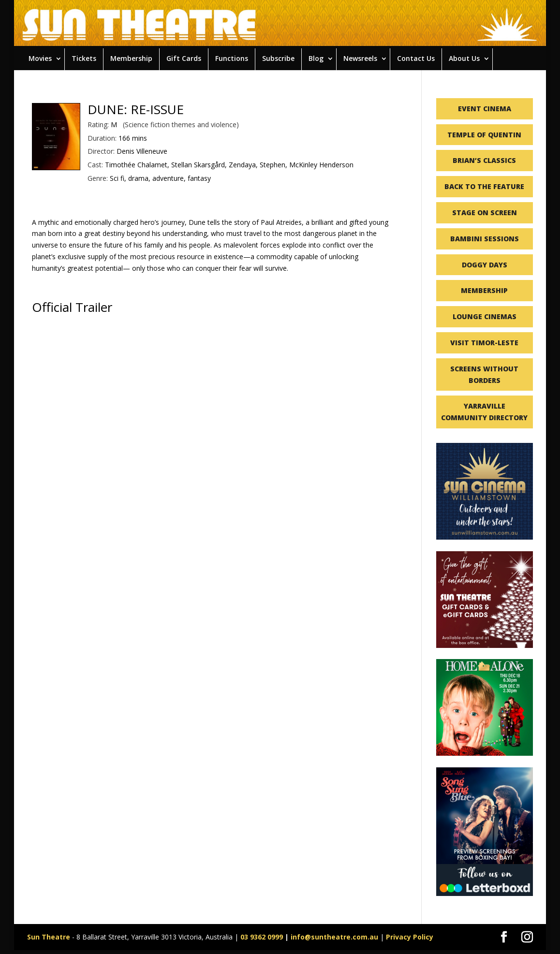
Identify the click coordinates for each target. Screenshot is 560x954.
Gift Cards (184, 58)
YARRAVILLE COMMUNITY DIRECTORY (484, 412)
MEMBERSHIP (484, 290)
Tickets (84, 58)
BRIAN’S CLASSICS (484, 160)
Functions (232, 58)
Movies (40, 58)
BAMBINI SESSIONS (485, 239)
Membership (131, 58)
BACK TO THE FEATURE (484, 186)
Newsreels (360, 58)
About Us (464, 58)
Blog (316, 58)
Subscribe (278, 58)
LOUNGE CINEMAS (485, 316)
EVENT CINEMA (485, 109)
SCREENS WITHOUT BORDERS (484, 374)
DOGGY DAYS (485, 265)
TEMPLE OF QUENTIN (484, 135)
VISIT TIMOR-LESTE (484, 343)
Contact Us (416, 58)
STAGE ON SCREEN (485, 213)
